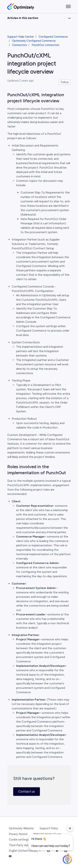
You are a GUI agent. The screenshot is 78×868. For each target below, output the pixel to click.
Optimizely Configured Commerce (34, 41)
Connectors (19, 45)
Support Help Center (21, 37)
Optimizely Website (21, 828)
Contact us (27, 791)
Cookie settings (19, 840)
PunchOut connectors (45, 45)
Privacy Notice (18, 834)
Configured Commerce (53, 37)
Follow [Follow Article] (65, 82)
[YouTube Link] (10, 857)
